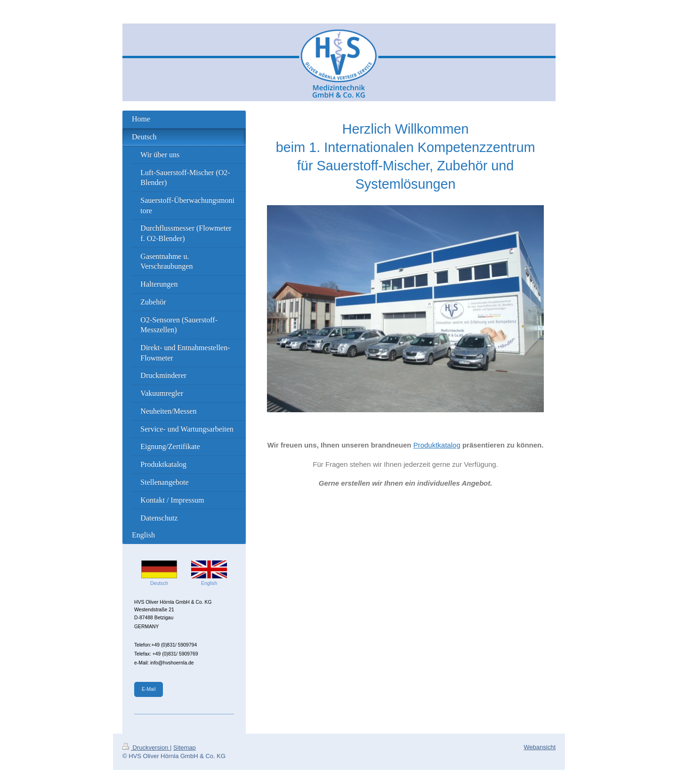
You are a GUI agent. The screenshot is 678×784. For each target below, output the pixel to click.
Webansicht (540, 747)
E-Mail (149, 689)
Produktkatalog (437, 445)
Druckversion (146, 748)
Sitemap (185, 748)
